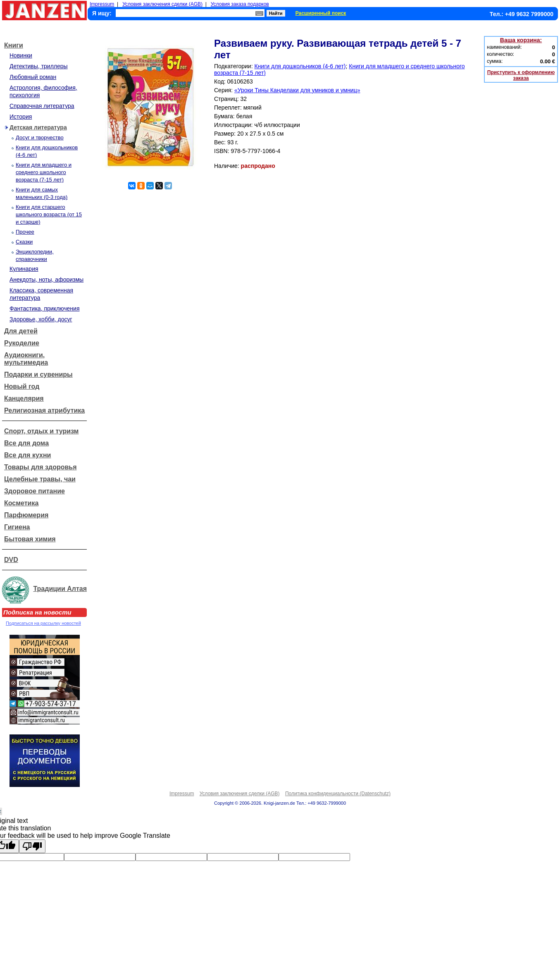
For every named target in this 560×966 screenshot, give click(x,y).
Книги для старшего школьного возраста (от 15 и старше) (49, 214)
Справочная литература (42, 106)
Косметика (21, 503)
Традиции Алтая (60, 589)
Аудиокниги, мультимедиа (26, 359)
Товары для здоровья (40, 467)
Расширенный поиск (321, 13)
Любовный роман (33, 77)
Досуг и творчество (40, 137)
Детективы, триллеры (39, 66)
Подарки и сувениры (38, 374)
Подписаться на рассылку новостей (43, 623)
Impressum (102, 4)
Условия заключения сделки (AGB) (162, 4)
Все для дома (26, 443)
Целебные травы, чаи (40, 479)
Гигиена (17, 527)
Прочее (25, 232)
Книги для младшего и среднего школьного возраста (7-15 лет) (44, 172)
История (21, 117)
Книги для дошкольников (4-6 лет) (300, 66)
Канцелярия (24, 398)
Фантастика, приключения (44, 308)
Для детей (21, 331)
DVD (11, 560)
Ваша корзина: (521, 40)
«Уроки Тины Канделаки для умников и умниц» (297, 90)
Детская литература (38, 127)
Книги (14, 45)
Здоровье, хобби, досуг (41, 319)
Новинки (21, 55)
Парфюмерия (26, 515)
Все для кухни (27, 455)
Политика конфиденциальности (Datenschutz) (338, 794)
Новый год (22, 386)
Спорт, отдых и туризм (41, 431)
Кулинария (24, 269)
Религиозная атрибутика (44, 410)
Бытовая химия (30, 539)
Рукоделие (22, 343)
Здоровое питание (35, 491)
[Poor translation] (32, 846)
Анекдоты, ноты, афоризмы (46, 280)
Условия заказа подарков (240, 4)
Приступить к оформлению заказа (521, 75)
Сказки (24, 242)
